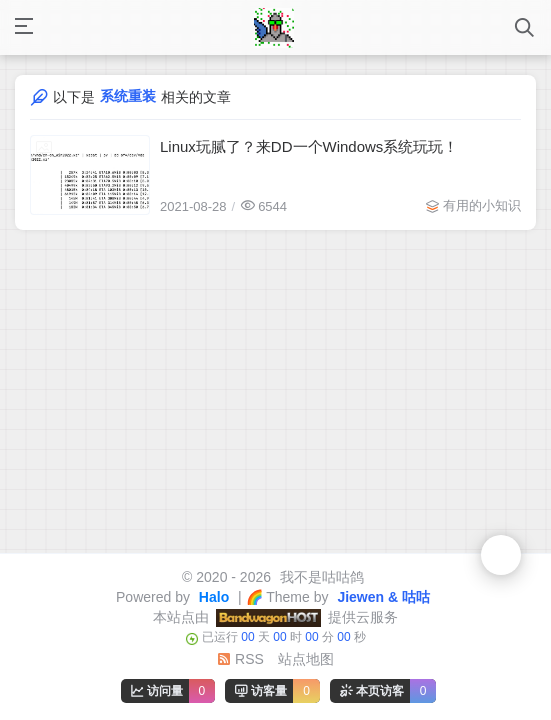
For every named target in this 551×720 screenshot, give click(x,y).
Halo (212, 597)
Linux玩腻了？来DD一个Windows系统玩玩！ (309, 146)
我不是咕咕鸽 (320, 577)
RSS (240, 659)
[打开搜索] (524, 27)
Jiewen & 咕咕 (382, 597)
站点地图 (306, 659)
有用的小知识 (482, 205)
